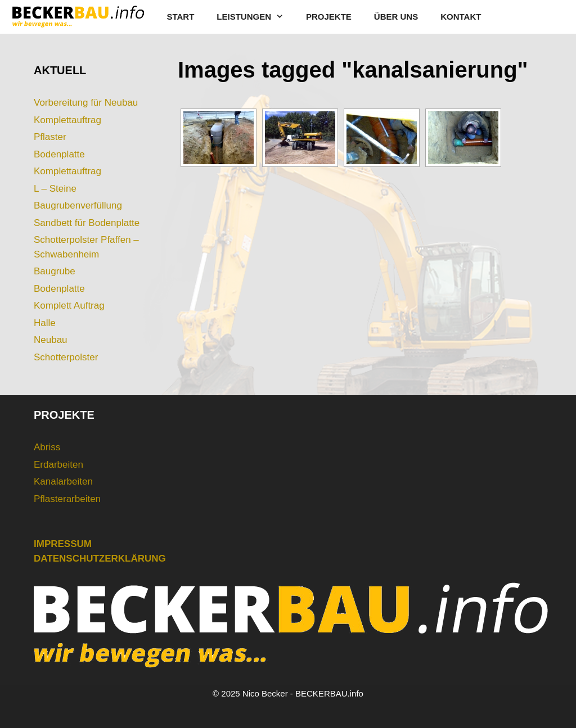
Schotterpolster (66, 357)
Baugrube (55, 271)
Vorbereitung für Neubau (86, 103)
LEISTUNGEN (256, 17)
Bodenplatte (59, 154)
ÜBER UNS (396, 17)
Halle (45, 323)
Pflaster (50, 137)
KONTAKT (461, 17)
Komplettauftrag (67, 120)
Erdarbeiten (58, 465)
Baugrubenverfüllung (78, 205)
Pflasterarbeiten (67, 499)
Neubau (51, 340)
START (180, 17)
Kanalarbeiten (63, 481)
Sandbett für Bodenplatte (87, 223)
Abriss (47, 447)
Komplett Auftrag (69, 306)
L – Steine (55, 189)
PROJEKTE (329, 17)
